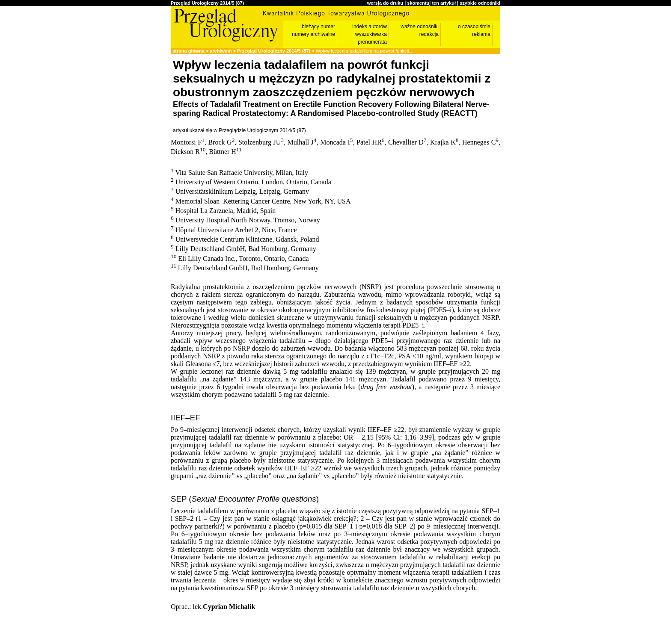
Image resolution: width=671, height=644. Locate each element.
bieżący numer (318, 27)
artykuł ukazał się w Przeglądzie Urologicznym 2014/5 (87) (239, 130)
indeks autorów (370, 27)
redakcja (429, 34)
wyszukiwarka (371, 34)
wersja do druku (385, 3)
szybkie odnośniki (480, 3)
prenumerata (372, 42)
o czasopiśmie (474, 27)
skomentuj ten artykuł (431, 3)
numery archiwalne (313, 34)
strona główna (189, 51)
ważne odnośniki (420, 27)
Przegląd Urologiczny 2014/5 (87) (207, 3)
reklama (481, 34)
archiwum (221, 51)
